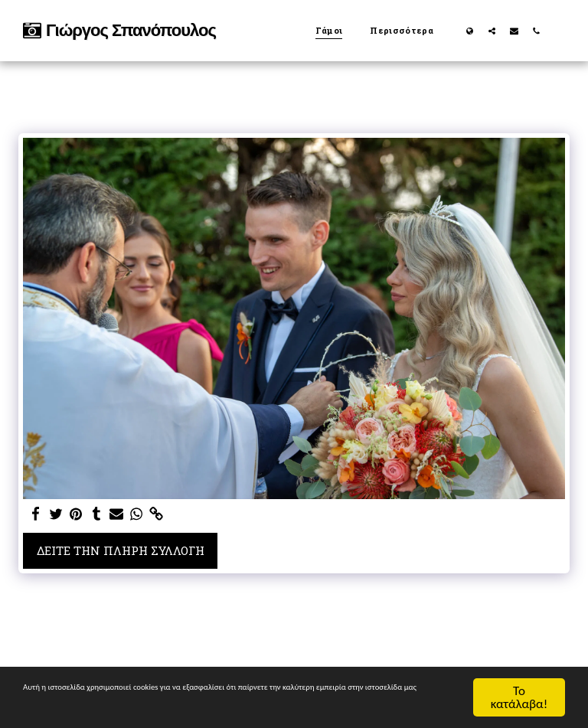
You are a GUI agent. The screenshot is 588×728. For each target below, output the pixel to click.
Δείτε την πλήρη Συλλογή (121, 550)
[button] (492, 31)
